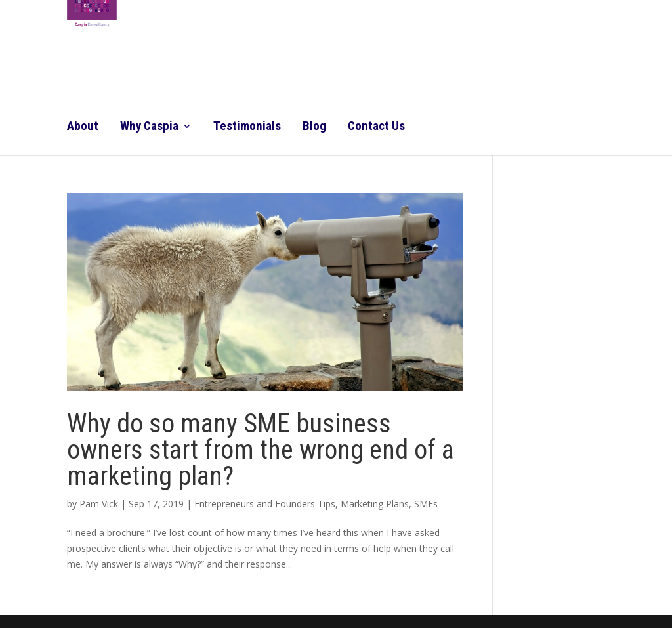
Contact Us (376, 127)
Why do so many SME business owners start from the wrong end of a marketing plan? (261, 450)
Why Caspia (149, 127)
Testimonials (247, 127)
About (83, 127)
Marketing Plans (375, 504)
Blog (314, 127)
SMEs (426, 504)
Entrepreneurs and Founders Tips (265, 504)
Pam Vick (99, 504)
